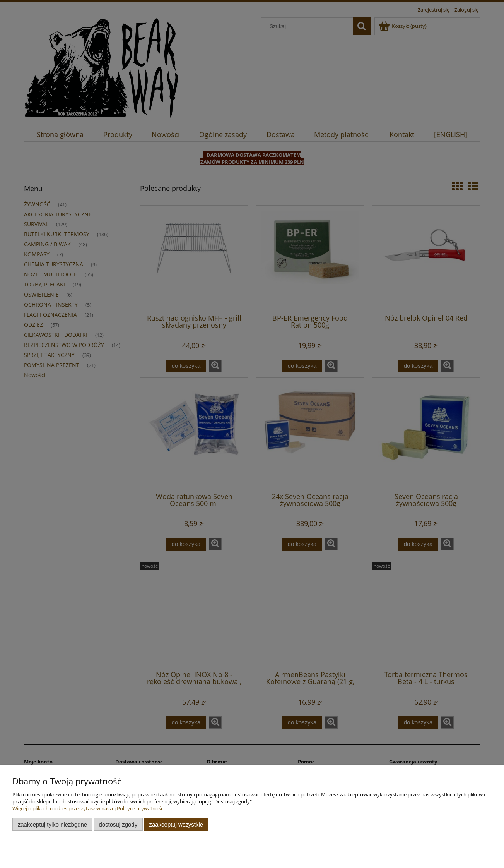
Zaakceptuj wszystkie (176, 824)
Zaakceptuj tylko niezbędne (52, 824)
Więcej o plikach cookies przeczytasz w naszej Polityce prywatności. (89, 808)
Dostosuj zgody (118, 824)
